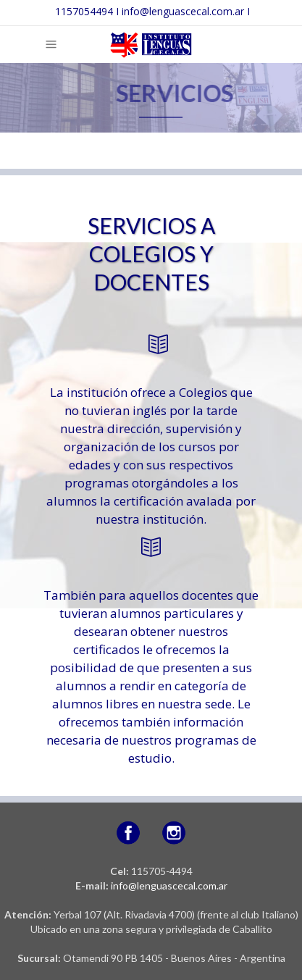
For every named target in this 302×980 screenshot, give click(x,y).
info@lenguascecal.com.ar (169, 885)
